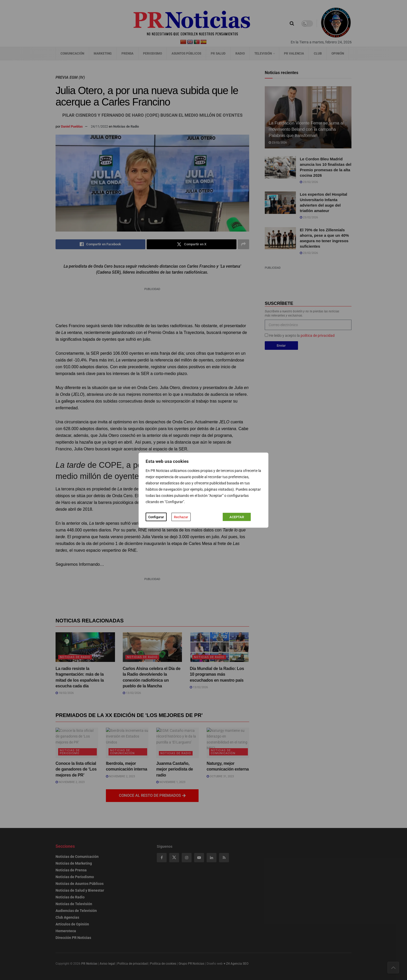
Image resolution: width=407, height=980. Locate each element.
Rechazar (181, 517)
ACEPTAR (237, 517)
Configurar (156, 517)
